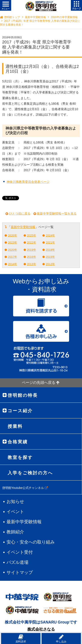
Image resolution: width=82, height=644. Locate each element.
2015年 (50, 257)
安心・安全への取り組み (31, 542)
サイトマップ (20, 572)
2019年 (31, 250)
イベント (15, 512)
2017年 (12, 257)
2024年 (50, 235)
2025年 (31, 235)
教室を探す (20, 457)
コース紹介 (20, 411)
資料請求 (21, 639)
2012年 (50, 264)
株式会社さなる (41, 629)
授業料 (15, 426)
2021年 (50, 242)
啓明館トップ (12, 17)
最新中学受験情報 (35, 17)
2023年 (12, 242)
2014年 (12, 264)
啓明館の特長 (23, 395)
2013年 (31, 264)
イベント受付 (20, 552)
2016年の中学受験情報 (64, 17)
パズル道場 (17, 562)
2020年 (12, 250)
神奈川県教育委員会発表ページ (28, 182)
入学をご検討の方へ (30, 473)
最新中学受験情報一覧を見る (57, 213)
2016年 (31, 257)
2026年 (12, 235)
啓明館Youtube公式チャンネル (25, 488)
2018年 (50, 250)
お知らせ (15, 501)
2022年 (31, 242)
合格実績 (18, 442)
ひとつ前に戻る (20, 213)
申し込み (61, 639)
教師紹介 (15, 532)
